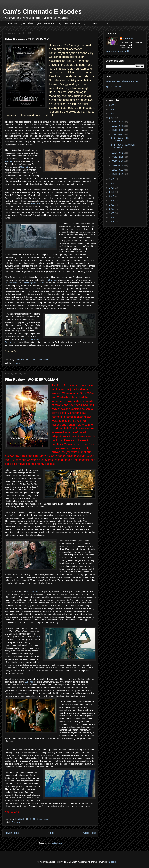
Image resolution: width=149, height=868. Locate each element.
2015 (112, 184)
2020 (112, 105)
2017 (112, 118)
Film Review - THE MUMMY (27, 39)
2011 (112, 201)
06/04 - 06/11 (118, 153)
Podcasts (49, 23)
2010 (112, 205)
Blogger (113, 862)
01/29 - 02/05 (118, 165)
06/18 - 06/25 (118, 130)
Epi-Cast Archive (114, 87)
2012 (112, 196)
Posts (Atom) (57, 843)
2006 (112, 222)
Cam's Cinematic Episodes (42, 11)
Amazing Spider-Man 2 (34, 283)
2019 (112, 109)
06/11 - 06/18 (118, 134)
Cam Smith (129, 38)
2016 (112, 179)
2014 (112, 188)
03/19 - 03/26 (118, 161)
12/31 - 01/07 (118, 122)
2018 (112, 114)
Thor (36, 637)
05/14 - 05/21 (118, 157)
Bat (26, 682)
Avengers (9, 161)
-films (30, 682)
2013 (112, 192)
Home (51, 833)
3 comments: (43, 360)
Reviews (95, 23)
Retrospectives (72, 23)
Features (13, 23)
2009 (112, 209)
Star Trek (52, 280)
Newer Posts (12, 833)
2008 (112, 213)
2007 (112, 217)
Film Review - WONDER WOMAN (31, 380)
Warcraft (24, 167)
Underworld (36, 204)
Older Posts (90, 833)
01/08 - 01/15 (118, 174)
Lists (31, 23)
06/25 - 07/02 (118, 126)
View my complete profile (118, 51)
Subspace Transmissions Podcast (122, 81)
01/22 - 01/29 (118, 170)
